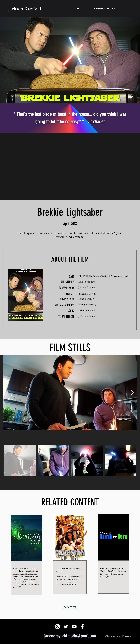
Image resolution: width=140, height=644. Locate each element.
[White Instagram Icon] (57, 627)
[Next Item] (132, 393)
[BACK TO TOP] (70, 607)
